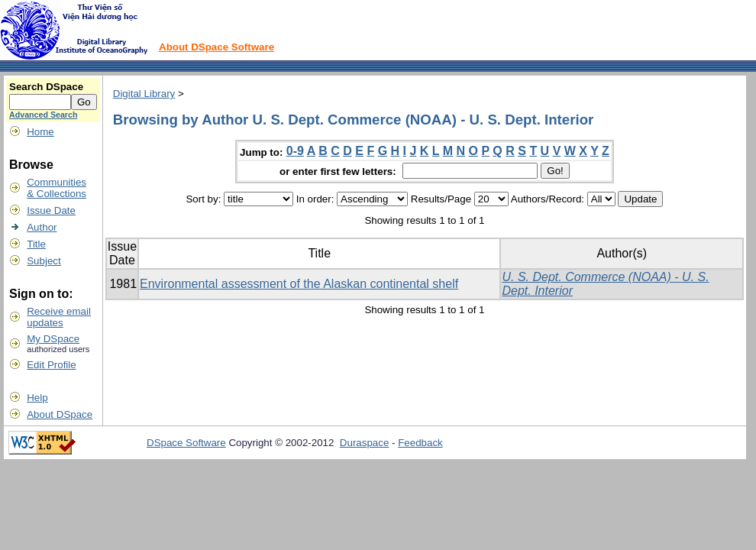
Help (37, 398)
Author (42, 227)
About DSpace (60, 414)
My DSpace (53, 339)
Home (40, 132)
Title (36, 244)
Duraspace (364, 443)
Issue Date (51, 210)
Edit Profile (51, 365)
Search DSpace (46, 87)
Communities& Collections (57, 188)
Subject (44, 261)
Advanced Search (43, 115)
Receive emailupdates (59, 317)
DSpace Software (186, 443)
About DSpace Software (216, 47)
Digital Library (144, 94)
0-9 (295, 151)
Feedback (420, 443)
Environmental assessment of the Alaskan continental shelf (299, 284)
